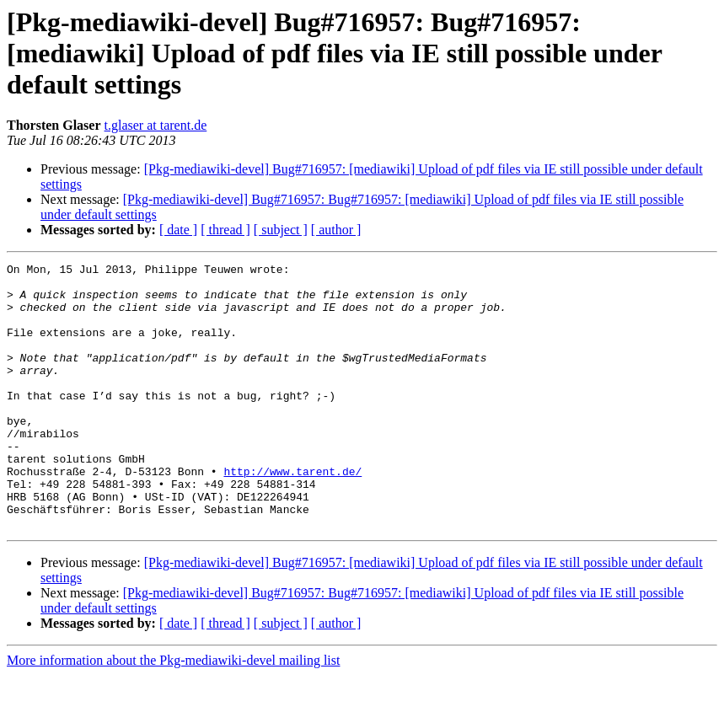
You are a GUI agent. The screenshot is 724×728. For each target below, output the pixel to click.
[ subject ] (281, 230)
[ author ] (336, 230)
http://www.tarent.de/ (292, 514)
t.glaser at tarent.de (156, 125)
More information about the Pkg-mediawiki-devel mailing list (173, 713)
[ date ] (178, 230)
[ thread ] (225, 230)
